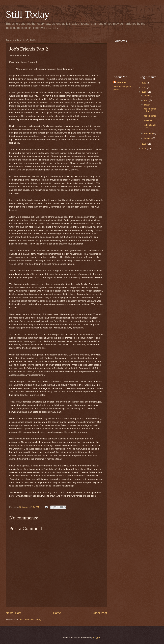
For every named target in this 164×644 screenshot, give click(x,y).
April (147, 100)
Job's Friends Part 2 (150, 110)
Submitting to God (150, 126)
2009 (144, 144)
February (149, 133)
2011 (144, 87)
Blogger (97, 637)
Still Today (28, 14)
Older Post (100, 613)
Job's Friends (150, 116)
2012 (144, 83)
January (148, 138)
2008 (144, 148)
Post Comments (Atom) (30, 620)
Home (57, 613)
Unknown (122, 82)
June (147, 96)
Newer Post (14, 613)
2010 (144, 92)
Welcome (148, 121)
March (147, 105)
